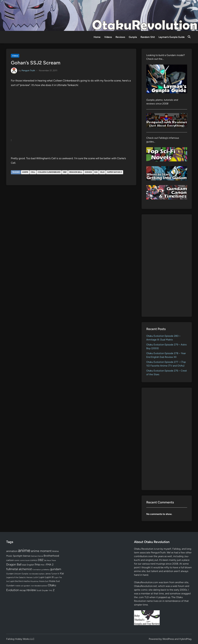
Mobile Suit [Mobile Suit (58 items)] (44, 581)
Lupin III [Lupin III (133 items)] (49, 577)
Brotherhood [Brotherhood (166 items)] (51, 556)
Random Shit (148, 37)
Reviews (120, 37)
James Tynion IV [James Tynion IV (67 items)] (52, 574)
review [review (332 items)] (31, 590)
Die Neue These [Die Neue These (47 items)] (50, 560)
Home (97, 37)
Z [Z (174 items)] (54, 590)
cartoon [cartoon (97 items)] (10, 560)
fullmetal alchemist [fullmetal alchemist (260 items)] (19, 569)
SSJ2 (102, 172)
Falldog (176, 549)
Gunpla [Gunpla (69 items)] (25, 574)
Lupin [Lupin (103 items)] (41, 577)
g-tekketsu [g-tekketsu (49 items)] (46, 570)
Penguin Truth (28, 71)
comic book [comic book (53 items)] (25, 560)
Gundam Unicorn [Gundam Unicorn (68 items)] (14, 574)
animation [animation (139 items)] (12, 551)
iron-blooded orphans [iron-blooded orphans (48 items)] (37, 574)
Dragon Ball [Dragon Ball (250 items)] (14, 564)
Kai (96, 172)
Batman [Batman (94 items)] (27, 556)
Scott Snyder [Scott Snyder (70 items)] (42, 590)
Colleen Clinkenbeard (49, 172)
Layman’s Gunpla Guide (172, 37)
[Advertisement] (167, 266)
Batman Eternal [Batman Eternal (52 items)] (37, 556)
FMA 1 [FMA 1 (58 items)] (43, 565)
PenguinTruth (158, 553)
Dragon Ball (76, 172)
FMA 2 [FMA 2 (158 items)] (50, 565)
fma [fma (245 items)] (37, 564)
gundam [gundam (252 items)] (56, 569)
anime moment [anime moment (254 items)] (41, 551)
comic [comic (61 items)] (17, 560)
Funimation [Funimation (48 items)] (37, 570)
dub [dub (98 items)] (24, 565)
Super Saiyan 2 (115, 172)
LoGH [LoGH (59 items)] (36, 577)
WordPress (168, 639)
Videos (108, 37)
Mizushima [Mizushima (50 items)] (34, 581)
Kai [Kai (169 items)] (62, 573)
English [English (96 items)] (30, 565)
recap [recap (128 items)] (23, 590)
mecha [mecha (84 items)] (26, 581)
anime (25, 172)
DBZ (65, 172)
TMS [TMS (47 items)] (50, 591)
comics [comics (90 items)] (34, 560)
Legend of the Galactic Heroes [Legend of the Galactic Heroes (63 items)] (19, 577)
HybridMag (185, 639)
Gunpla (133, 37)
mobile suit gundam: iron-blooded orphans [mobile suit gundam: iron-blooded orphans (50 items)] (31, 586)
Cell (33, 172)
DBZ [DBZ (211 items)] (41, 560)
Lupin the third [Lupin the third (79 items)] (16, 581)
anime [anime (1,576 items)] (24, 550)
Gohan (88, 172)
